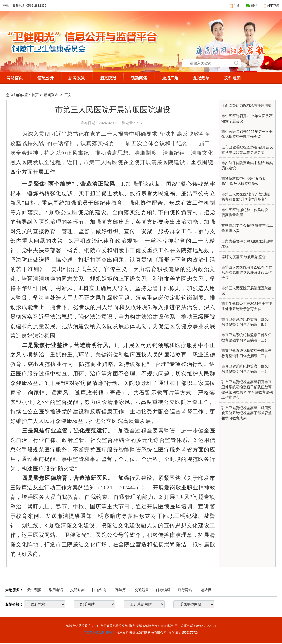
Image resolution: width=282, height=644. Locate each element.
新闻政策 (77, 78)
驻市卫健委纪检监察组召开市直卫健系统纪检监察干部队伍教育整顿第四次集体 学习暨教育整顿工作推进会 (247, 390)
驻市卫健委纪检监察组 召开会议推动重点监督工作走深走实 (247, 150)
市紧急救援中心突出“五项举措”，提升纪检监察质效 (244, 181)
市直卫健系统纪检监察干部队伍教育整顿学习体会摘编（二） (247, 353)
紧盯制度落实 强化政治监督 (244, 257)
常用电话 (56, 590)
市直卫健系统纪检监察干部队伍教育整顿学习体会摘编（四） (247, 322)
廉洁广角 (170, 78)
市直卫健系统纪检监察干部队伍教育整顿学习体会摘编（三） (247, 338)
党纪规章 (201, 78)
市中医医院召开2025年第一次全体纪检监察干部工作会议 (247, 134)
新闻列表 (52, 95)
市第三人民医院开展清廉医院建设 (247, 291)
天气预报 (34, 590)
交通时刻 (77, 590)
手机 (235, 6)
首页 (35, 95)
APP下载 (271, 6)
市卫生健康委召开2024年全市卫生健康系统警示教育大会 (247, 306)
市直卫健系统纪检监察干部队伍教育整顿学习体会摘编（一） (247, 369)
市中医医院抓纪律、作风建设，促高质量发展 (247, 212)
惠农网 (206, 590)
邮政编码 (163, 590)
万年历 (120, 590)
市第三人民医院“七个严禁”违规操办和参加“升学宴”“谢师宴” (246, 197)
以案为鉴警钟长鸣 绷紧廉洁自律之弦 (247, 244)
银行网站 (185, 590)
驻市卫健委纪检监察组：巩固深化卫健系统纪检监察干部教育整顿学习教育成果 (247, 413)
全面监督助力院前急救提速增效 (247, 105)
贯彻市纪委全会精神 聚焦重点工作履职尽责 (247, 228)
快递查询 (99, 590)
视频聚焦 (139, 78)
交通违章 (142, 590)
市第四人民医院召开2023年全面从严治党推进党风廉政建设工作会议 (247, 272)
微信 (252, 6)
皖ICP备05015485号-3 (99, 633)
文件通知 (233, 78)
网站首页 (15, 78)
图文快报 (108, 78)
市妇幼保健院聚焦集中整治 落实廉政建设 (247, 165)
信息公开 (46, 78)
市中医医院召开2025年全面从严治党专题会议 (247, 118)
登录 (6, 6)
